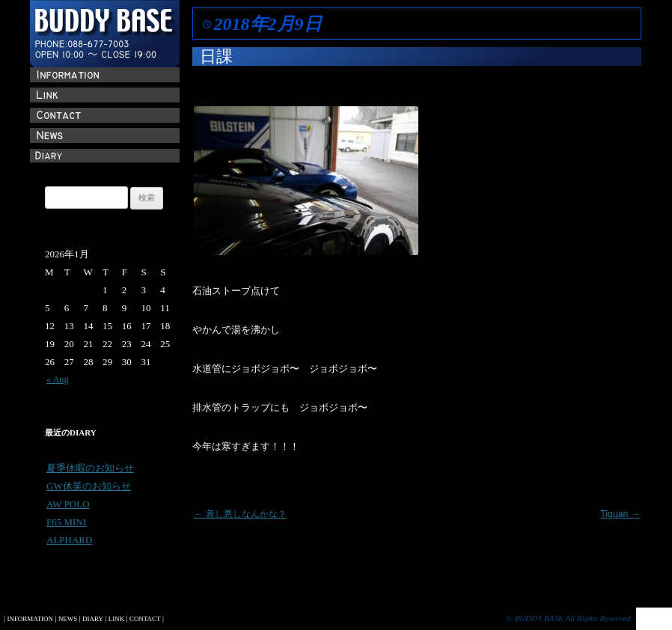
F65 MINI (66, 522)
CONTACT (145, 619)
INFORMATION (30, 619)
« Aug (58, 379)
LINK (116, 619)
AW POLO (68, 504)
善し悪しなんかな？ (240, 514)
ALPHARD (69, 540)
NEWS (68, 619)
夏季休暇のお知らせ (90, 468)
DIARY (93, 619)
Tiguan (620, 514)
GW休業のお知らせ (89, 486)
